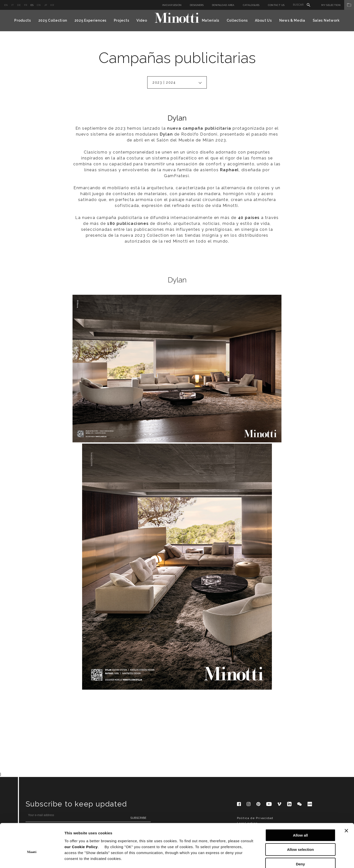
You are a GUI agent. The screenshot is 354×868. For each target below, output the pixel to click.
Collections (237, 20)
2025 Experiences (90, 20)
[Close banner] (346, 803)
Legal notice (247, 725)
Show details (258, 858)
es (32, 5)
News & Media (292, 20)
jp (46, 5)
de (19, 5)
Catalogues (251, 5)
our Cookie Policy (81, 819)
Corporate (245, 730)
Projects (122, 20)
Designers (197, 5)
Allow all (301, 808)
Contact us (276, 5)
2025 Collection (53, 20)
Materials (211, 20)
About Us (263, 20)
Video (142, 20)
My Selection (338, 5)
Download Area (223, 5)
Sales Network (326, 20)
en (6, 5)
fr (26, 5)
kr (52, 5)
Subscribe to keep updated (76, 705)
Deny (301, 837)
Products (23, 20)
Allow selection (300, 822)
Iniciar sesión (172, 5)
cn (39, 5)
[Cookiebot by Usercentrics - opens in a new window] (32, 858)
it (13, 5)
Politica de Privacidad (255, 720)
